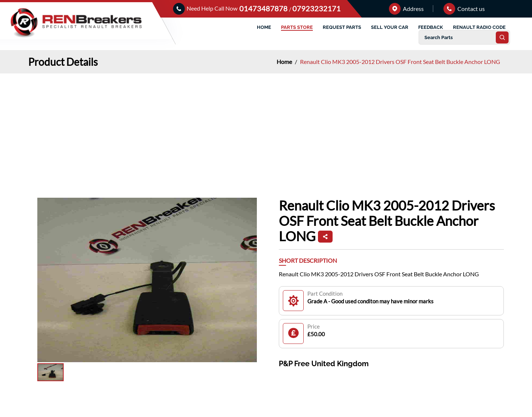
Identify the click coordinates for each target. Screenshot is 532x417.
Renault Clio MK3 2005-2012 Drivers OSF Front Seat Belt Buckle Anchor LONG (400, 62)
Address (406, 9)
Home (285, 62)
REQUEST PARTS (342, 27)
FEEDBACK (431, 27)
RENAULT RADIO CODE (479, 27)
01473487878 (264, 8)
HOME (264, 27)
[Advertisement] (266, 128)
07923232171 (316, 8)
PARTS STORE (297, 27)
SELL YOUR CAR (390, 27)
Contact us (464, 9)
